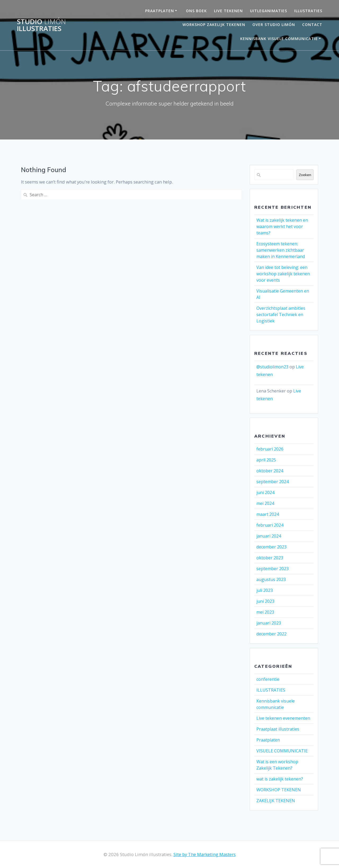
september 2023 (273, 569)
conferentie (268, 679)
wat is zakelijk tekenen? (280, 779)
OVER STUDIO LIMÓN (274, 25)
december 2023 (271, 547)
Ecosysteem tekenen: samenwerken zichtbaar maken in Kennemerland (281, 250)
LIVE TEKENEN (228, 11)
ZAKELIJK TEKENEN (276, 801)
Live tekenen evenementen (283, 718)
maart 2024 (268, 514)
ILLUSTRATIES (271, 690)
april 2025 (266, 460)
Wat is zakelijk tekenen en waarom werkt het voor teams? (282, 226)
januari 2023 (269, 623)
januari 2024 (269, 536)
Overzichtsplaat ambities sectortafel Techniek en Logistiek (281, 315)
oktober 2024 (270, 471)
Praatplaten (268, 740)
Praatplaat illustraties (278, 729)
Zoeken (305, 175)
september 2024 (273, 482)
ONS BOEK (196, 11)
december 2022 (271, 634)
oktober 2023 (270, 558)
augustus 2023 (271, 579)
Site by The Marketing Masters (205, 854)
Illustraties (308, 11)
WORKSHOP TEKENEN (279, 790)
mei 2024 (265, 503)
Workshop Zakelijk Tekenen (214, 25)
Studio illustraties (41, 25)
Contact (312, 25)
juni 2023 (265, 601)
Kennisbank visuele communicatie (279, 39)
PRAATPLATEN (160, 11)
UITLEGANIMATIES (269, 11)
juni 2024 (265, 492)
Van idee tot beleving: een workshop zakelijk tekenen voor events (283, 274)
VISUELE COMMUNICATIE (282, 751)
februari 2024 (270, 525)
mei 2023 (265, 612)
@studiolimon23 (272, 367)
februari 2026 (270, 449)
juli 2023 (265, 590)
